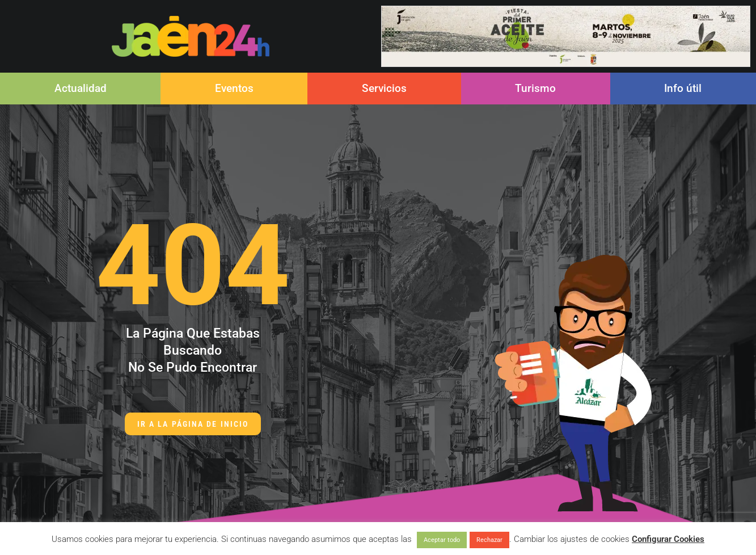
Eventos (234, 88)
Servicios (384, 88)
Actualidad (81, 88)
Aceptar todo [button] (442, 540)
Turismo (535, 88)
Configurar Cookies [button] (668, 539)
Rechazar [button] (489, 540)
